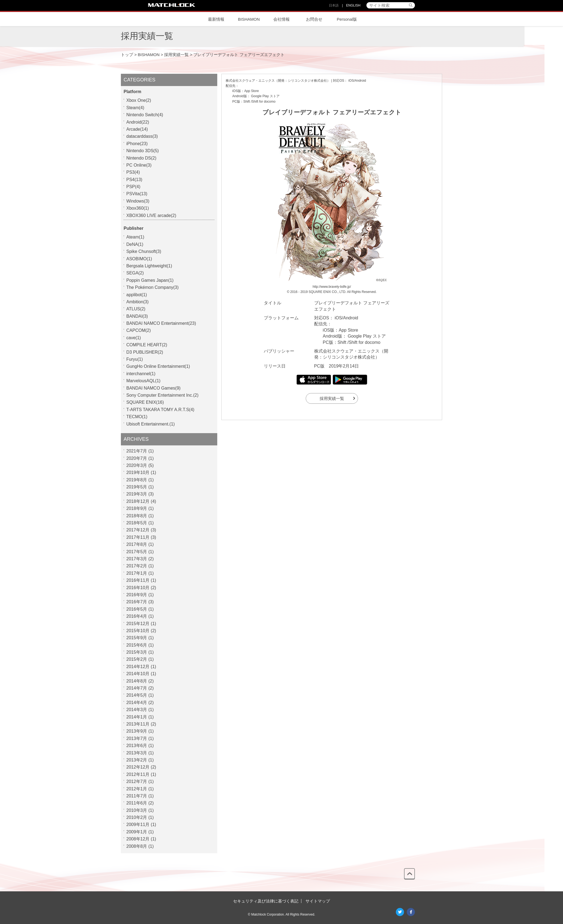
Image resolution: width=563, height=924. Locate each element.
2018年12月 (138, 501)
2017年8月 (137, 544)
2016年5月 (137, 609)
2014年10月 (138, 674)
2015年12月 (138, 624)
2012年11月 (138, 774)
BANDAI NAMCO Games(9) (153, 388)
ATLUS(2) (136, 309)
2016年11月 (138, 580)
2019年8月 (137, 480)
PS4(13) (134, 180)
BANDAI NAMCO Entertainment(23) (161, 323)
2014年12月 (138, 667)
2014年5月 (137, 695)
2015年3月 (137, 652)
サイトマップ (318, 901)
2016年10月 (138, 588)
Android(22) (138, 122)
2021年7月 (137, 451)
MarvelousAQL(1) (143, 381)
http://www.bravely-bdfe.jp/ (332, 287)
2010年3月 (137, 810)
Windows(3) (138, 201)
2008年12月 (138, 839)
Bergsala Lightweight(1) (149, 266)
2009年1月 (137, 832)
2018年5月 (137, 523)
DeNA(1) (135, 244)
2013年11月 (138, 724)
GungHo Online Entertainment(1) (158, 366)
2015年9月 (137, 638)
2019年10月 (138, 472)
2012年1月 (137, 789)
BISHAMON (249, 19)
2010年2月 (137, 817)
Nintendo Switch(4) (145, 115)
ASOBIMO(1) (139, 259)
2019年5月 (137, 487)
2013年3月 (137, 753)
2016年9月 (137, 595)
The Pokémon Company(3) (152, 287)
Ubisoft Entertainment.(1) (151, 424)
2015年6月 (137, 645)
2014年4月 (137, 703)
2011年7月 (137, 796)
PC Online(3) (139, 165)
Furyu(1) (134, 359)
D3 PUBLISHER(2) (145, 352)
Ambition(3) (137, 302)
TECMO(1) (137, 417)
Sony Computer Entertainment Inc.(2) (162, 395)
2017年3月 (137, 559)
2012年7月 (137, 781)
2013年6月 (137, 746)
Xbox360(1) (138, 208)
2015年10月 (138, 631)
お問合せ (314, 19)
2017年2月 (137, 566)
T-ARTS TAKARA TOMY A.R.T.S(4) (160, 410)
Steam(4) (135, 108)
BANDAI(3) (137, 316)
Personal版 (347, 19)
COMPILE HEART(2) (147, 345)
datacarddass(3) (142, 136)
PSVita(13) (137, 194)
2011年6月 (137, 803)
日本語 (334, 5)
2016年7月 (137, 602)
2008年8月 (137, 846)
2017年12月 (138, 530)
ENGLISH (353, 5)
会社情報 (281, 19)
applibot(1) (137, 295)
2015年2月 (137, 659)
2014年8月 (137, 681)
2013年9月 (137, 731)
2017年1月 (137, 573)
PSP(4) (133, 187)
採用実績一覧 (332, 398)
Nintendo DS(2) (141, 158)
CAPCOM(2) (139, 330)
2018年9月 (137, 508)
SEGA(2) (135, 273)
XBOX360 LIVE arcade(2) (151, 215)
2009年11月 (138, 824)
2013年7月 (137, 738)
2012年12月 (138, 767)
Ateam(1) (135, 237)
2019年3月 (137, 494)
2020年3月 (137, 465)
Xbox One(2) (139, 100)
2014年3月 (137, 710)
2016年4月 (137, 616)
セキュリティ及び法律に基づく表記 (266, 901)
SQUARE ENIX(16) (145, 402)
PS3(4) (133, 172)
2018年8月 (137, 516)
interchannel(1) (141, 374)
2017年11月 (138, 537)
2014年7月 (137, 688)
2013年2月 (137, 760)
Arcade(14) (137, 129)
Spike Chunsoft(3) (144, 251)
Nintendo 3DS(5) (143, 151)
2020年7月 (137, 458)
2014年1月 (137, 717)
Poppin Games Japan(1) (150, 280)
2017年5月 (137, 552)
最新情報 (216, 19)
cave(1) (134, 338)
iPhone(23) (137, 144)
